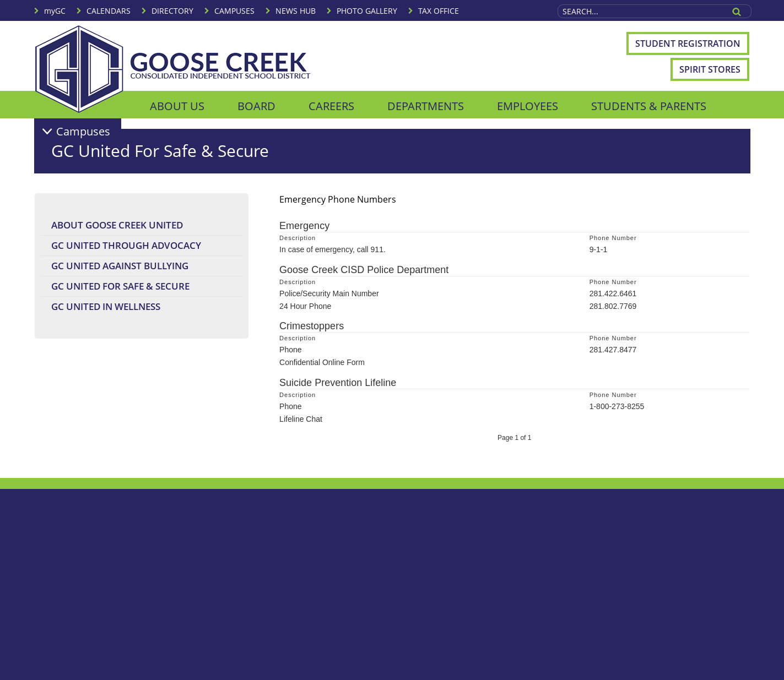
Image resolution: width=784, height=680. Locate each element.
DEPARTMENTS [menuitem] (426, 106)
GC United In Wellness (106, 306)
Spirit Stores (710, 69)
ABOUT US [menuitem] (177, 106)
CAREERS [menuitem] (331, 106)
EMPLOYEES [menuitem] (528, 106)
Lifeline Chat (301, 419)
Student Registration (688, 43)
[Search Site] (641, 11)
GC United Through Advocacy (126, 245)
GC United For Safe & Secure (120, 286)
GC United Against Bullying (120, 266)
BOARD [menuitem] (256, 106)
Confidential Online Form (322, 362)
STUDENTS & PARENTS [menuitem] (649, 106)
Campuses (83, 131)
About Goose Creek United (117, 225)
